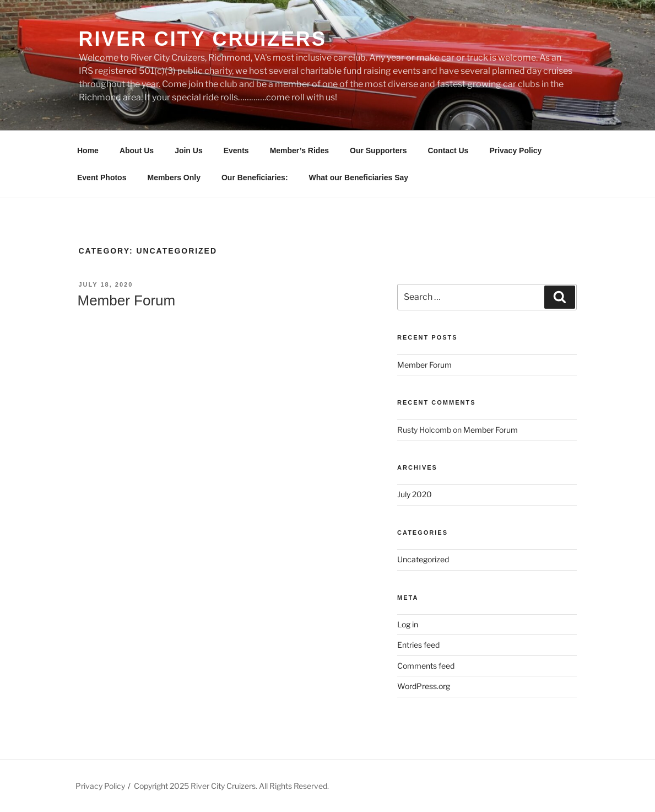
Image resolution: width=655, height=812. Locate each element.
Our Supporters (378, 150)
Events (236, 150)
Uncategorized (423, 559)
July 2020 (415, 494)
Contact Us (448, 150)
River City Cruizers (203, 39)
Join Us (189, 150)
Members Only (174, 178)
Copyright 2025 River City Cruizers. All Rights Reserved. (231, 786)
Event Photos (102, 178)
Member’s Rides (299, 150)
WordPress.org (424, 686)
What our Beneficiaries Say (359, 178)
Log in (408, 624)
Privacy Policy (515, 150)
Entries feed (418, 645)
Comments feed (426, 666)
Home (88, 150)
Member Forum (127, 300)
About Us (137, 150)
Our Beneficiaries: (255, 178)
